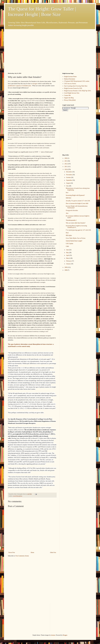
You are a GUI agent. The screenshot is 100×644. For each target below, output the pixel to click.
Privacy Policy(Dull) (70, 100)
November (69, 175)
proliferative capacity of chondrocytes (20, 86)
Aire (67, 213)
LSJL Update (70, 244)
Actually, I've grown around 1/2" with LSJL (78, 201)
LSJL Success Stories (70, 84)
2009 (66, 267)
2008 (66, 270)
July (67, 186)
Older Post (53, 552)
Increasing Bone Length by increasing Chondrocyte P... (76, 227)
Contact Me (67, 95)
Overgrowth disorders (72, 210)
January (68, 264)
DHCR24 (68, 198)
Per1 (67, 193)
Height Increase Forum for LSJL (73, 88)
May (68, 253)
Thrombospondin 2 (71, 220)
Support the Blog (69, 98)
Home (32, 552)
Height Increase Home (70, 77)
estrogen (35, 83)
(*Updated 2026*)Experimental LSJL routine (77, 81)
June (68, 250)
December (69, 172)
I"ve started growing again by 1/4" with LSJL (78, 230)
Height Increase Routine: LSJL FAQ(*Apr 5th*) (78, 91)
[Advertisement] (19, 48)
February (69, 261)
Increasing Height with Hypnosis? (75, 195)
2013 (66, 161)
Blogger (65, 635)
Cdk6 (67, 246)
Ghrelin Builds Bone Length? (74, 241)
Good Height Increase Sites (72, 93)
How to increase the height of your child (77, 203)
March (68, 258)
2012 (66, 164)
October (69, 177)
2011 (66, 167)
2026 (66, 158)
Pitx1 (67, 233)
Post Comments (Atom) (22, 556)
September (69, 180)
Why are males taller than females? (76, 223)
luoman (53, 635)
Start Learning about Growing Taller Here (76, 86)
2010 (66, 169)
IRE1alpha (69, 235)
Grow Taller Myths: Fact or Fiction (76, 238)
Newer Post (12, 552)
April (68, 255)
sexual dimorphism (17, 496)
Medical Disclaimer (70, 79)
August (68, 183)
